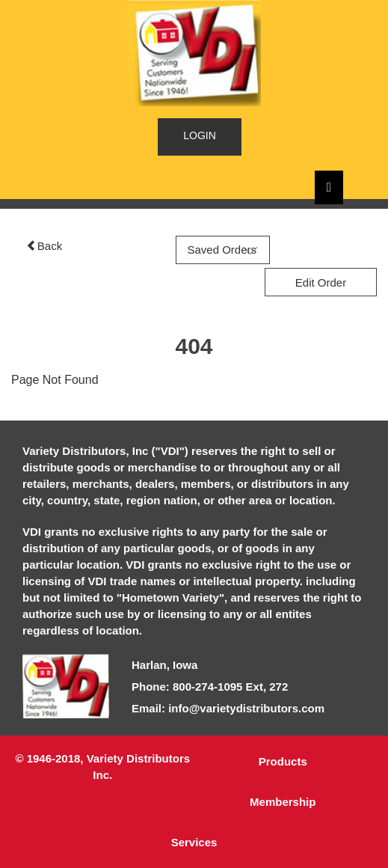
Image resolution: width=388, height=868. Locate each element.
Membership (283, 802)
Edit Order (321, 282)
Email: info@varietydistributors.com (228, 708)
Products (283, 761)
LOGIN (200, 135)
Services (194, 842)
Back (44, 246)
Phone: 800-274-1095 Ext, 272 (210, 687)
